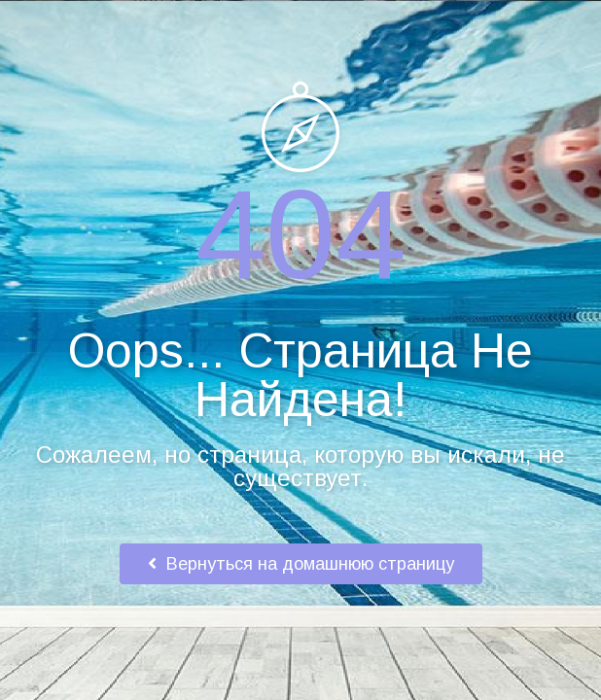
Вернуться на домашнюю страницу (301, 564)
